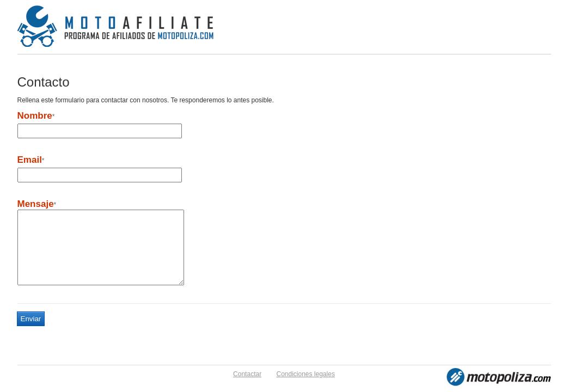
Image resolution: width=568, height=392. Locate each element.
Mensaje (36, 204)
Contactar (247, 374)
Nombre (35, 116)
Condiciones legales (305, 374)
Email (30, 160)
